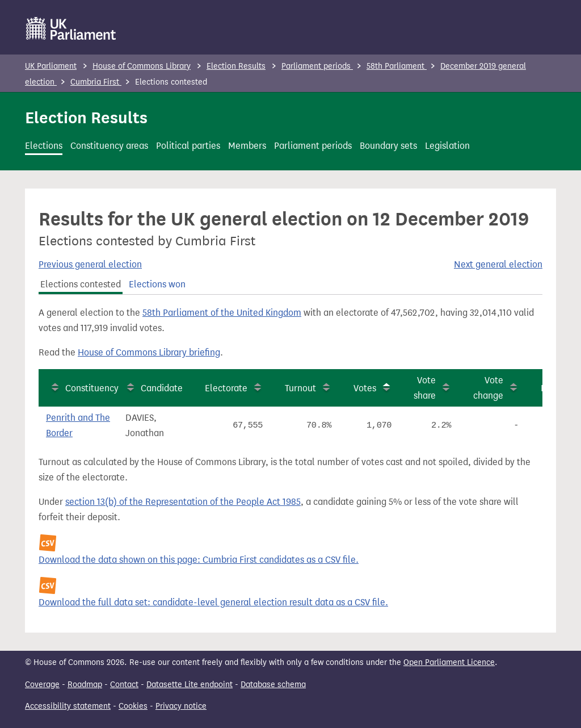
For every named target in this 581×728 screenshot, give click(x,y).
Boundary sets (388, 146)
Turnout (300, 388)
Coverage (42, 685)
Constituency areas (109, 146)
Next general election (498, 264)
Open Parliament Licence (449, 662)
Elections (44, 146)
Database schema (273, 685)
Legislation (447, 146)
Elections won (157, 284)
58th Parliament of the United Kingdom (222, 313)
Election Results (236, 66)
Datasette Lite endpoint (190, 685)
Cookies (133, 706)
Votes (365, 388)
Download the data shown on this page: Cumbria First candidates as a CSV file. (199, 560)
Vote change (488, 388)
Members (247, 146)
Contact (124, 685)
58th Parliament (397, 66)
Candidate (162, 388)
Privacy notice (181, 706)
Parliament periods (317, 66)
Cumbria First (96, 82)
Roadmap (85, 685)
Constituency (92, 388)
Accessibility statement (68, 706)
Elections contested (81, 284)
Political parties (188, 146)
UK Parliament (51, 66)
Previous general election (90, 264)
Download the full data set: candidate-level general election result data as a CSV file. (213, 602)
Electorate (226, 388)
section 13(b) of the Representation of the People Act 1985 (183, 502)
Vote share (425, 388)
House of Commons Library (142, 66)
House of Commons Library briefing (149, 352)
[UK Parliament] (71, 28)
